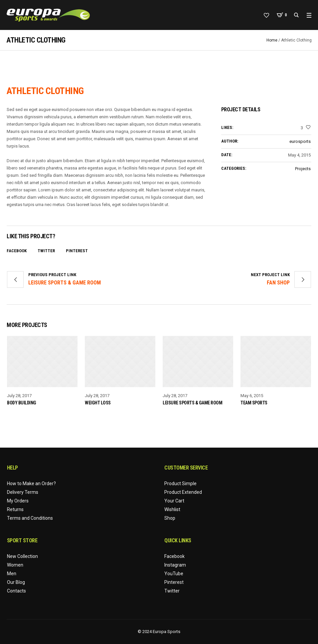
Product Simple (180, 483)
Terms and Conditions (30, 518)
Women (15, 565)
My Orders (18, 501)
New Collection (22, 556)
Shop (170, 518)
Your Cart (174, 501)
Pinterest (77, 251)
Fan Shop (278, 283)
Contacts (16, 591)
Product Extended (183, 492)
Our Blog (16, 582)
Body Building (22, 403)
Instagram (175, 565)
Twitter (46, 251)
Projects (303, 169)
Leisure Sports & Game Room (65, 283)
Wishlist (172, 509)
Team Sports (254, 403)
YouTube (174, 574)
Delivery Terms (23, 492)
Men (12, 574)
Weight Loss (98, 403)
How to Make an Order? (31, 483)
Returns (15, 509)
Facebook (17, 251)
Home (272, 40)
